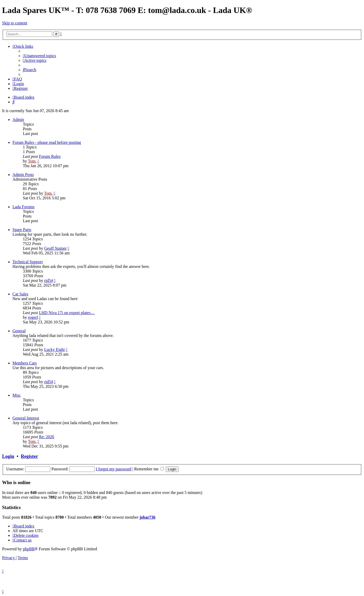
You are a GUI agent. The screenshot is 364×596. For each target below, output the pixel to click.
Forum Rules (50, 156)
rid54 (49, 280)
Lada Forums (23, 207)
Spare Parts (22, 230)
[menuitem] (39, 56)
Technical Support (28, 262)
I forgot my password (114, 469)
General (19, 331)
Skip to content (15, 23)
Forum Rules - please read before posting (47, 142)
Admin (18, 120)
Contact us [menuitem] (22, 540)
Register (29, 456)
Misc (17, 395)
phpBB (29, 549)
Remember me (149, 469)
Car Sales (20, 294)
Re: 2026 (46, 437)
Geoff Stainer (55, 248)
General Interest (26, 418)
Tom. (32, 161)
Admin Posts (23, 175)
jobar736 (147, 517)
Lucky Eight (54, 350)
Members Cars (25, 363)
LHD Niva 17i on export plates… (67, 313)
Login (8, 456)
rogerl (33, 317)
